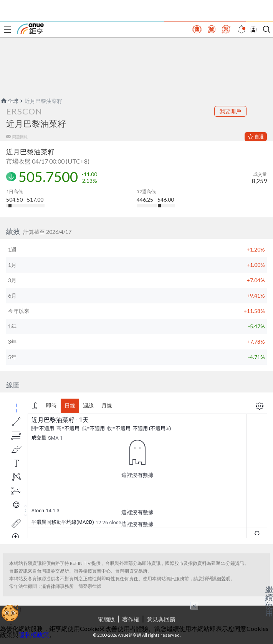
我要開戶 (230, 111)
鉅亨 (30, 29)
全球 (9, 101)
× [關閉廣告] (194, 606)
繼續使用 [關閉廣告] (269, 601)
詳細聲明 (221, 579)
